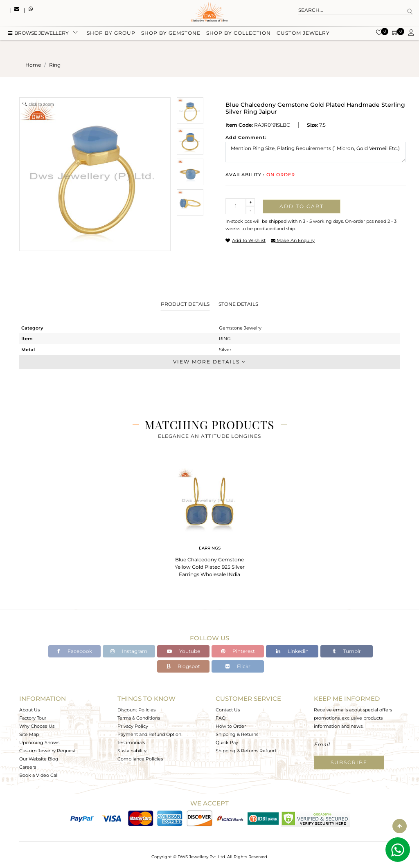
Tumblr (347, 651)
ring (55, 65)
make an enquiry (293, 240)
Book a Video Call (39, 775)
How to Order (231, 726)
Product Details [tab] (185, 304)
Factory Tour (33, 718)
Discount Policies (136, 710)
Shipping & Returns (237, 734)
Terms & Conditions (139, 718)
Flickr (238, 666)
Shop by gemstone (171, 34)
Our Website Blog (39, 759)
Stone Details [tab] (238, 304)
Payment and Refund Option (149, 734)
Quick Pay (227, 742)
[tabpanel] (209, 520)
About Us (29, 710)
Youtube (184, 651)
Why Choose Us (37, 726)
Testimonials (131, 742)
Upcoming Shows (39, 742)
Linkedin (292, 651)
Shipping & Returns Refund (246, 751)
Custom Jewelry (303, 34)
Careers (28, 767)
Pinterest (238, 651)
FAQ (221, 718)
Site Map (29, 734)
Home (33, 65)
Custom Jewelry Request (47, 751)
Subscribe (349, 762)
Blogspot (183, 666)
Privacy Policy (133, 726)
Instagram (129, 651)
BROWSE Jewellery (38, 34)
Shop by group (111, 34)
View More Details (209, 362)
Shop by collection (239, 34)
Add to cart (302, 206)
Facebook (75, 651)
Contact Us (228, 710)
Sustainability (132, 751)
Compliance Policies (140, 759)
